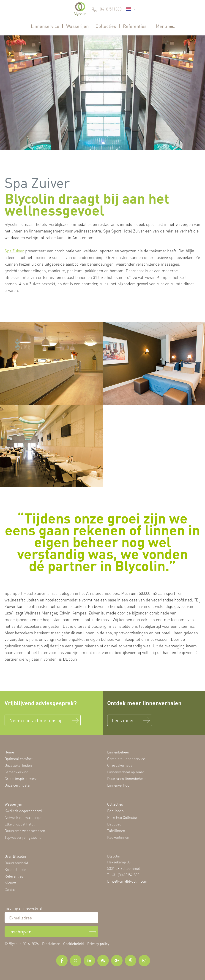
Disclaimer (51, 944)
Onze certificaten (18, 785)
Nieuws (11, 883)
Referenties (135, 26)
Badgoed (114, 824)
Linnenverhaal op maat (126, 772)
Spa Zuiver (14, 251)
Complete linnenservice (126, 759)
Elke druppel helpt (20, 824)
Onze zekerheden (18, 765)
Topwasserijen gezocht (23, 837)
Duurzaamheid (16, 863)
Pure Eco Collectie (122, 817)
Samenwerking (16, 772)
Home (9, 752)
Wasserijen (77, 26)
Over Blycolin (15, 856)
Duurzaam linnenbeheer (127, 778)
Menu (161, 26)
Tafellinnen (116, 831)
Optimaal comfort (19, 759)
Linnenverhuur (119, 785)
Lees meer (123, 720)
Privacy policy (98, 944)
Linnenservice (45, 26)
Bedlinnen (115, 811)
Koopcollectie (15, 869)
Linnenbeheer (118, 752)
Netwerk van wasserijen (24, 817)
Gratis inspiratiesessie (22, 778)
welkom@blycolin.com (129, 881)
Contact (11, 889)
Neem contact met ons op (36, 720)
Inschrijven (20, 932)
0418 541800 (111, 9)
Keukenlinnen (118, 837)
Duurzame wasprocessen (25, 831)
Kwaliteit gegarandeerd (23, 811)
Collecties (106, 26)
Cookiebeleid (74, 944)
